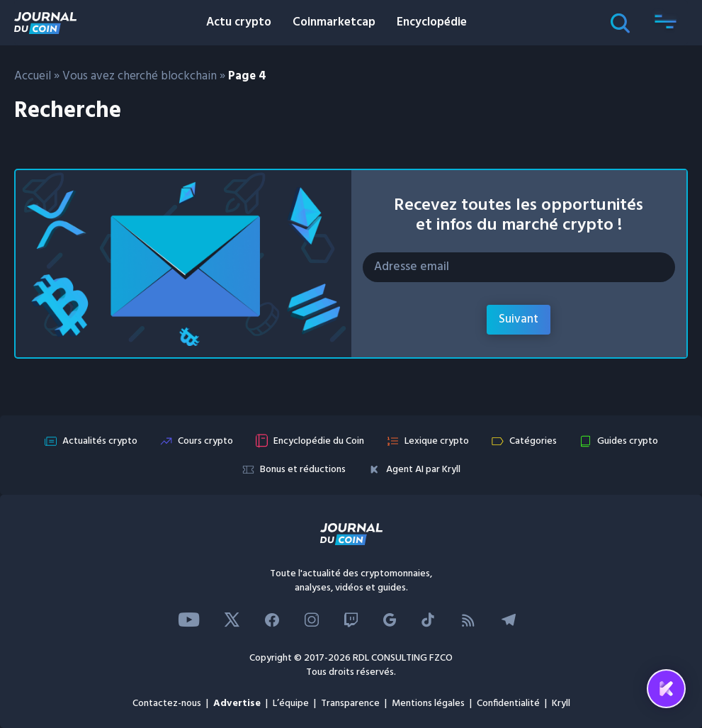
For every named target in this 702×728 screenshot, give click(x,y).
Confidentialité (508, 704)
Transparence (350, 704)
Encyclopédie (432, 22)
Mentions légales (428, 704)
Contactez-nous (167, 704)
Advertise (237, 704)
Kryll (561, 704)
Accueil (33, 76)
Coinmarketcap (334, 22)
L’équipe (291, 704)
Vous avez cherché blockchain (140, 76)
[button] (665, 23)
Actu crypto (239, 22)
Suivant (519, 319)
